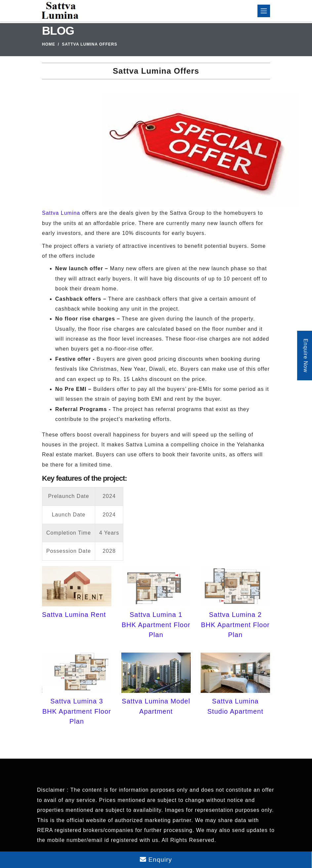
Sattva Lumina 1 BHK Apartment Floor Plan (156, 625)
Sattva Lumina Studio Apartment (235, 706)
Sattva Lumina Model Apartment (156, 706)
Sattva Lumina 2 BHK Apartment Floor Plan (235, 625)
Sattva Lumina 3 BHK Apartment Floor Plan (77, 711)
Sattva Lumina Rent (74, 615)
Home (49, 44)
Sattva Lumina (61, 213)
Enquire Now (306, 356)
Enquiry (156, 860)
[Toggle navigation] (264, 11)
